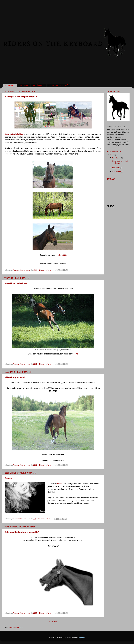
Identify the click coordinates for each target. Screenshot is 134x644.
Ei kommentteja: (45, 270)
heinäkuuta (117, 158)
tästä (76, 354)
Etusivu (10, 85)
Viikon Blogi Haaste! (15, 377)
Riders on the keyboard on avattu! (22, 532)
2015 (112, 155)
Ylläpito (39, 85)
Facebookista (61, 255)
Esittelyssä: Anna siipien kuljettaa (21, 96)
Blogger (82, 638)
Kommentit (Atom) (16, 627)
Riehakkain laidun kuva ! (16, 283)
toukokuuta (117, 172)
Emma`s (8, 478)
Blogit (24, 85)
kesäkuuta (116, 168)
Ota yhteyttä (58, 85)
